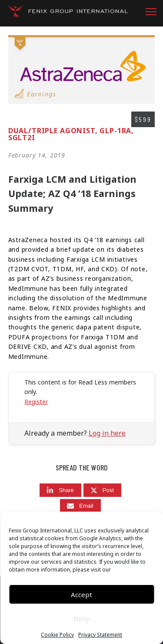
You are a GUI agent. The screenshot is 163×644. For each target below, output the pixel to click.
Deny (81, 618)
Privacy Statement (100, 635)
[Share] (60, 490)
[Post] (102, 490)
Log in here (107, 433)
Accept (81, 595)
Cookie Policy (57, 635)
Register (36, 402)
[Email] (80, 506)
